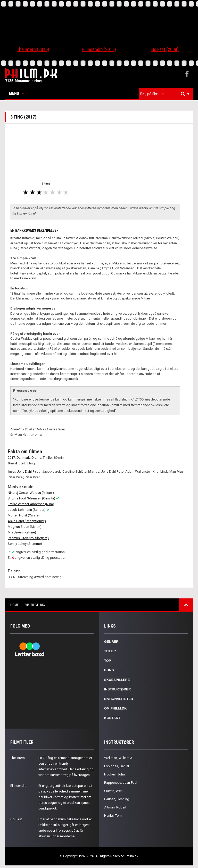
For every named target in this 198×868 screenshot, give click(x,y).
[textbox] (167, 94)
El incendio (18, 786)
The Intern (18, 758)
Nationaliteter (119, 699)
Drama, (37, 458)
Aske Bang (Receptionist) (27, 521)
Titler (110, 651)
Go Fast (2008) (165, 49)
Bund (109, 670)
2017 (11, 458)
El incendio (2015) (99, 49)
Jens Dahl (24, 471)
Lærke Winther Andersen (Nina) (31, 504)
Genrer (111, 642)
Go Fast (16, 819)
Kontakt (112, 718)
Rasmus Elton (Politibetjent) (28, 538)
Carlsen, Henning (117, 799)
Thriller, (48, 458)
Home (14, 605)
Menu (16, 93)
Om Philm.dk (115, 708)
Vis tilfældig (35, 605)
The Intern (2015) (33, 49)
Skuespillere (117, 680)
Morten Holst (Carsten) (25, 515)
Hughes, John (114, 774)
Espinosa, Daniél (117, 766)
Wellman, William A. (119, 758)
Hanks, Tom (113, 816)
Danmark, (24, 458)
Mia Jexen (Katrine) (22, 532)
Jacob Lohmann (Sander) (27, 510)
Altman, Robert (115, 807)
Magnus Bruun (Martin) (25, 527)
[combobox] (166, 94)
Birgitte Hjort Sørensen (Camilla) (31, 498)
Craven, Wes (113, 791)
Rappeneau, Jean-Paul (121, 783)
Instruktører (117, 689)
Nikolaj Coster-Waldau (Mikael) (31, 493)
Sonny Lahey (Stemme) (25, 544)
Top (108, 661)
